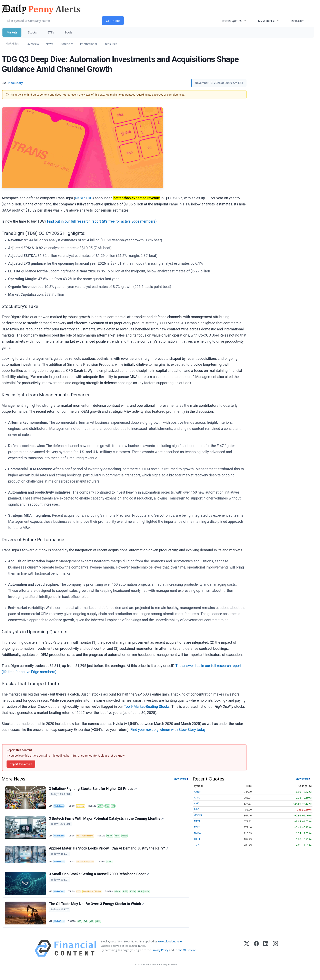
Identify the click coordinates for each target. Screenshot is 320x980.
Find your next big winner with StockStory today (168, 730)
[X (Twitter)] (247, 956)
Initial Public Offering (95, 896)
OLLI (110, 806)
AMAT (113, 865)
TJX (117, 806)
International (88, 44)
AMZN (198, 792)
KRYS (121, 838)
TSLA (197, 845)
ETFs (51, 32)
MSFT (197, 827)
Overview (33, 44)
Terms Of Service (185, 958)
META (197, 821)
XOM (102, 928)
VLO (94, 928)
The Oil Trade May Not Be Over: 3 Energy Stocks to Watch (97, 911)
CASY (103, 806)
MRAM (121, 896)
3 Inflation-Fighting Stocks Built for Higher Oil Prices (93, 789)
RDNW (137, 896)
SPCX (153, 896)
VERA (129, 838)
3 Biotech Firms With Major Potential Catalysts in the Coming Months (107, 820)
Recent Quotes (232, 21)
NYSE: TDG (84, 198)
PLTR (129, 896)
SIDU (145, 896)
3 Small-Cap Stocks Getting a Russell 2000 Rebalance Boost (99, 879)
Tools (68, 32)
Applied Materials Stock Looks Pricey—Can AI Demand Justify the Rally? (109, 852)
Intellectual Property (87, 838)
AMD (197, 803)
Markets (12, 32)
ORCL (197, 839)
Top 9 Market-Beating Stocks (147, 707)
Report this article (21, 764)
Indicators (298, 21)
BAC (197, 809)
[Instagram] (275, 956)
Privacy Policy (160, 958)
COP (81, 928)
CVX (88, 928)
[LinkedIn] (266, 956)
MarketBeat (60, 806)
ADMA (113, 838)
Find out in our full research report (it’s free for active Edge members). (102, 221)
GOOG (198, 815)
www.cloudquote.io (170, 949)
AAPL (197, 798)
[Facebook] (256, 956)
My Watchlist (266, 21)
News (49, 44)
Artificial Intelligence (87, 865)
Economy (82, 806)
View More (180, 779)
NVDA (197, 833)
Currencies (67, 44)
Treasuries (110, 44)
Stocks (32, 32)
